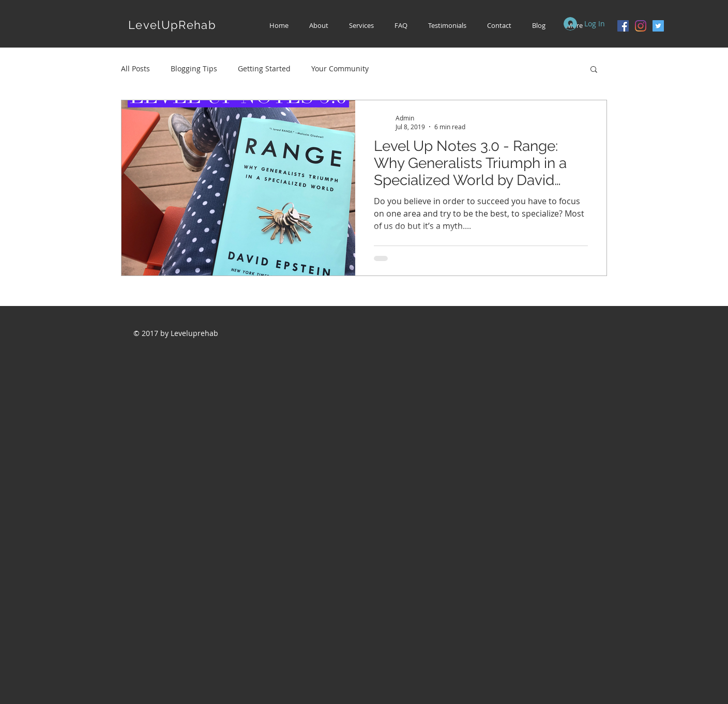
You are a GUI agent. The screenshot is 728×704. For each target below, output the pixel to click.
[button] (361, 26)
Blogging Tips (194, 68)
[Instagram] (641, 26)
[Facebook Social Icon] (623, 26)
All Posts (135, 68)
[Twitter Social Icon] (658, 26)
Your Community (340, 68)
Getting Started (264, 68)
